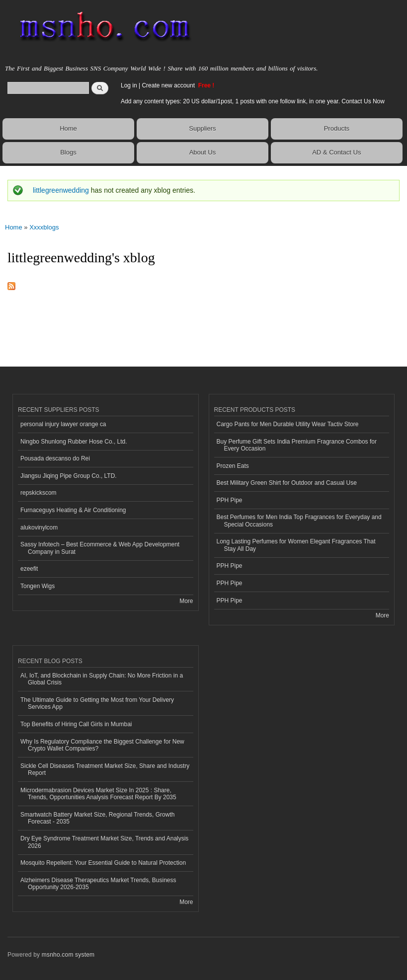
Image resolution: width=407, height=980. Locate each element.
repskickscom (39, 493)
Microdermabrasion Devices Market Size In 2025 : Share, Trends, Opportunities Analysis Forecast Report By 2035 (98, 794)
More (186, 601)
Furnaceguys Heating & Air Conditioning (73, 510)
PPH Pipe (230, 500)
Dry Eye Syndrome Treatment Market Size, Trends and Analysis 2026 (104, 842)
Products (337, 128)
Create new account (169, 85)
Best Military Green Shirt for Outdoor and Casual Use (287, 483)
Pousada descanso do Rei (55, 458)
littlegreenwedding (61, 190)
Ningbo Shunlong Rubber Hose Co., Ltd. (74, 442)
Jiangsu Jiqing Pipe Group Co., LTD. (69, 476)
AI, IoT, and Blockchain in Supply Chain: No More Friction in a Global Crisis (102, 679)
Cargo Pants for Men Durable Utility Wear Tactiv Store (288, 424)
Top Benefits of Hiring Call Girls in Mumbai (76, 724)
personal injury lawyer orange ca (63, 424)
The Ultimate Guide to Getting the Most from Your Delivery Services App (97, 703)
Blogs (68, 152)
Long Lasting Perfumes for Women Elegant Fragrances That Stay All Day (296, 545)
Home (68, 128)
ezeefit (29, 569)
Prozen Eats (233, 466)
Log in (129, 85)
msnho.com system (68, 955)
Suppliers (202, 128)
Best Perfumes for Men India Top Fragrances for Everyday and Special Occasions (299, 521)
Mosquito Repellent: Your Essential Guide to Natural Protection (103, 863)
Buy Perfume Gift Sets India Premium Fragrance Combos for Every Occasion (297, 445)
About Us (203, 152)
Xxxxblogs (44, 227)
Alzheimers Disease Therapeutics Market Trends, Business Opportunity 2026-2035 (98, 884)
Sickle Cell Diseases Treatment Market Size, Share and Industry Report (105, 769)
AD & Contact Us (336, 152)
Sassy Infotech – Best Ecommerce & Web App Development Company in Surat (100, 548)
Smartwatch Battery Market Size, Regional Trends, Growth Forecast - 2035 (97, 818)
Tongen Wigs (38, 586)
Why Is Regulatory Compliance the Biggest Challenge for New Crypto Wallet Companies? (102, 745)
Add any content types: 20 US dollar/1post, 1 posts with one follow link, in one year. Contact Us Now (253, 101)
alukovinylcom (39, 528)
